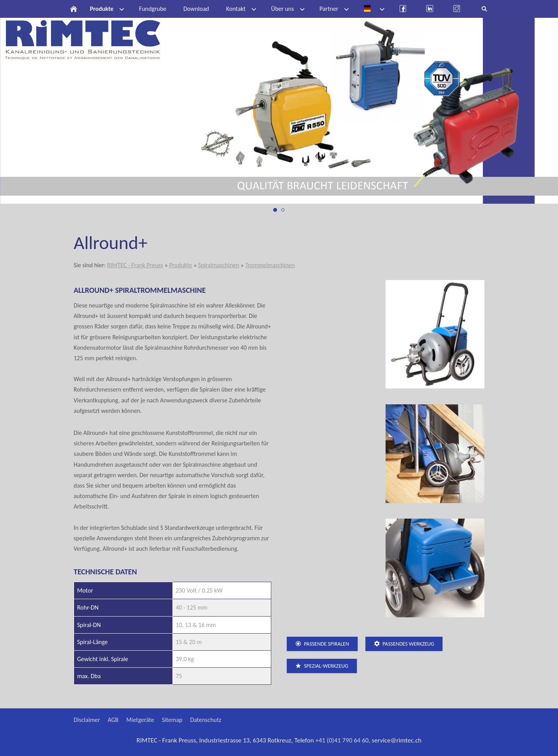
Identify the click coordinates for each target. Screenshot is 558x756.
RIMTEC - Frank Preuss (135, 265)
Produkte (180, 265)
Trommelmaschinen (270, 265)
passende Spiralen (322, 644)
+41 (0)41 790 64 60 (342, 740)
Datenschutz (206, 720)
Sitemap (172, 720)
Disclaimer (87, 720)
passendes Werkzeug (404, 644)
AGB (113, 720)
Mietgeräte (140, 720)
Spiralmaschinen (219, 265)
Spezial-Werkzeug (322, 666)
